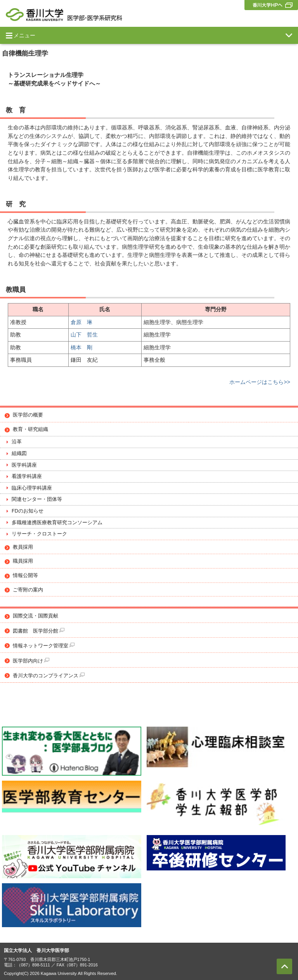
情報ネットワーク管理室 (44, 646)
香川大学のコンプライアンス (49, 676)
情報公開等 (25, 575)
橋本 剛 (81, 347)
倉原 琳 (81, 322)
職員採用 (23, 561)
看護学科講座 (27, 476)
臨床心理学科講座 (32, 488)
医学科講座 (24, 465)
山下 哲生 (84, 335)
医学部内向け (31, 661)
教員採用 (23, 547)
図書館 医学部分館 (39, 631)
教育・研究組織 (30, 429)
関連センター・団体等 (37, 499)
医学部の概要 (28, 415)
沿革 (17, 442)
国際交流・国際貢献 (36, 616)
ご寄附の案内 (28, 590)
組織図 (19, 453)
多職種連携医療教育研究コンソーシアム (57, 523)
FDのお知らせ (28, 511)
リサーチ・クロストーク (39, 534)
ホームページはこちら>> (260, 382)
